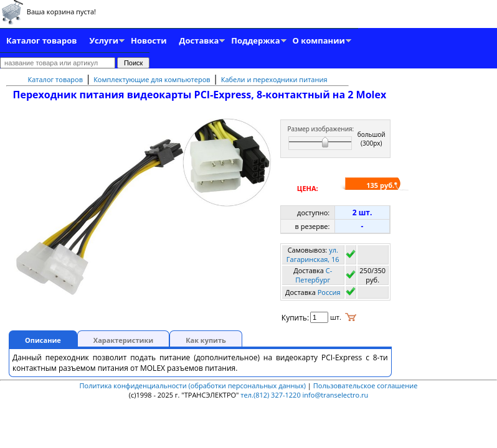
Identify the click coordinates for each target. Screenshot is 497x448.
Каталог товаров (41, 40)
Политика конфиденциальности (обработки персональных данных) (194, 385)
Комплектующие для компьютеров (152, 79)
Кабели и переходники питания (274, 79)
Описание (43, 340)
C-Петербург (314, 275)
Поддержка (255, 40)
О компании (319, 40)
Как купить (206, 340)
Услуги (104, 40)
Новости (149, 40)
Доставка (199, 40)
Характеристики (123, 340)
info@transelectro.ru (336, 395)
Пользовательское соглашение (366, 385)
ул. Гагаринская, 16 (313, 254)
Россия (329, 292)
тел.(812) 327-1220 (270, 395)
